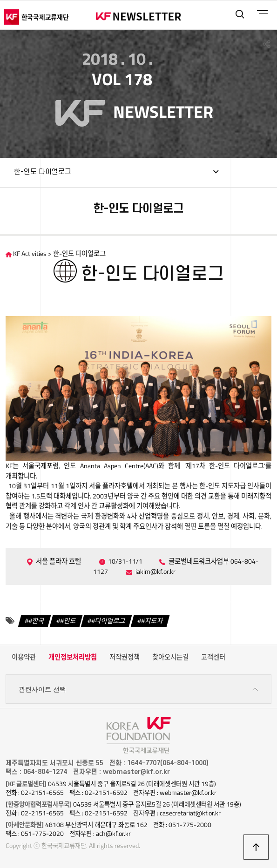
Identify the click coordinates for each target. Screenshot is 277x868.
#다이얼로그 (108, 621)
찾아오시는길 (170, 657)
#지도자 (152, 621)
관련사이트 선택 (138, 690)
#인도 (68, 621)
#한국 (36, 621)
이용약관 (24, 657)
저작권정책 (125, 657)
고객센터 (213, 657)
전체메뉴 (262, 14)
